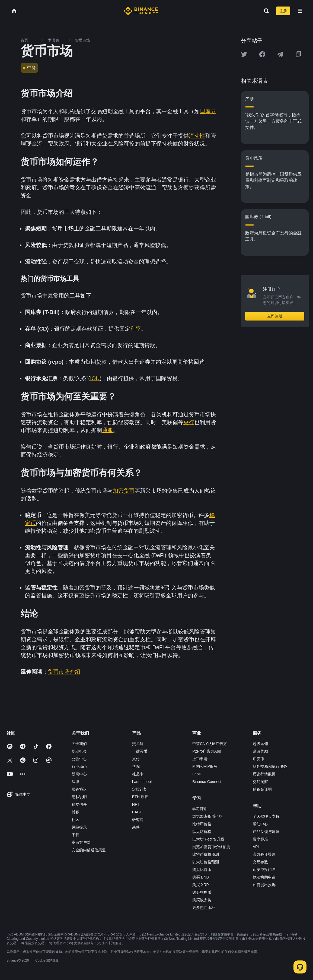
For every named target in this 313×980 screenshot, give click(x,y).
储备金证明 (262, 789)
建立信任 (79, 804)
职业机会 (79, 751)
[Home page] (141, 11)
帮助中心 (260, 824)
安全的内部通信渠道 (89, 850)
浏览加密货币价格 (207, 816)
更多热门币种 (204, 908)
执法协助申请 (264, 877)
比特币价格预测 (206, 854)
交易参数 (260, 862)
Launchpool (142, 782)
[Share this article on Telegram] (280, 54)
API (256, 847)
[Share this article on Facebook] (262, 54)
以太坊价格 (202, 832)
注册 (283, 11)
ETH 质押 (140, 797)
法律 (75, 782)
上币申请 (200, 759)
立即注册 (275, 316)
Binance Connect (207, 782)
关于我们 (79, 744)
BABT (137, 812)
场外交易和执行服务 (270, 766)
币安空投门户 (264, 870)
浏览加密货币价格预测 (211, 847)
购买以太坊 (202, 900)
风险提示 (79, 827)
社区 (75, 820)
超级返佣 (260, 744)
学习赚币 (200, 809)
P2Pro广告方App (207, 751)
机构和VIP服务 (205, 766)
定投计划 (140, 789)
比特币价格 (202, 824)
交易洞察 (260, 782)
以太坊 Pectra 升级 (208, 839)
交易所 (138, 744)
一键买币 (140, 751)
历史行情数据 (264, 774)
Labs (196, 774)
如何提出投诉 (264, 885)
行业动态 (79, 766)
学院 (136, 766)
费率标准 (260, 839)
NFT (136, 804)
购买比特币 (202, 870)
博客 (75, 812)
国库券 (208, 111)
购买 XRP (201, 885)
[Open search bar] (265, 11)
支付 (136, 759)
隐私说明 (79, 797)
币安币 (258, 759)
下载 (75, 835)
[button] (300, 11)
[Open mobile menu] (300, 11)
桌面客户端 (81, 842)
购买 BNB (201, 877)
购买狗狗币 (202, 892)
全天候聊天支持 (266, 816)
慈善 (136, 827)
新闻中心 (79, 774)
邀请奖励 (260, 751)
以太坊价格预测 (206, 862)
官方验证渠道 (264, 854)
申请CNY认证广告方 (210, 744)
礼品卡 (138, 774)
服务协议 (79, 789)
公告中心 (79, 759)
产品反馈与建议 (266, 832)
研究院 (138, 820)
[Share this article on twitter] (244, 54)
